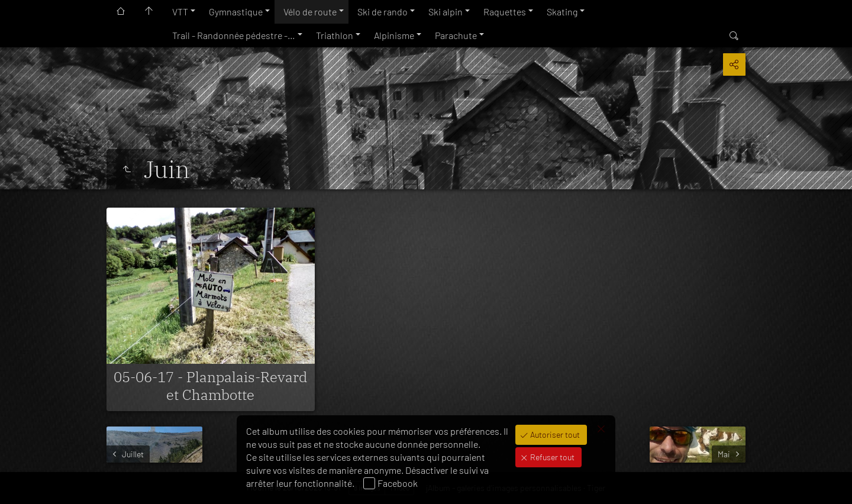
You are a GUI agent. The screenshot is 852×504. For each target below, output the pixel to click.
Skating (562, 12)
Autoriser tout (554, 434)
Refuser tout (551, 457)
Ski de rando (383, 12)
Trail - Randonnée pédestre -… (234, 35)
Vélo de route (310, 12)
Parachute (456, 35)
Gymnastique (236, 12)
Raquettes (505, 12)
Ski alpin (446, 12)
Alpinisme (394, 35)
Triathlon (335, 35)
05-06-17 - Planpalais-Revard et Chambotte (210, 386)
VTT (180, 12)
